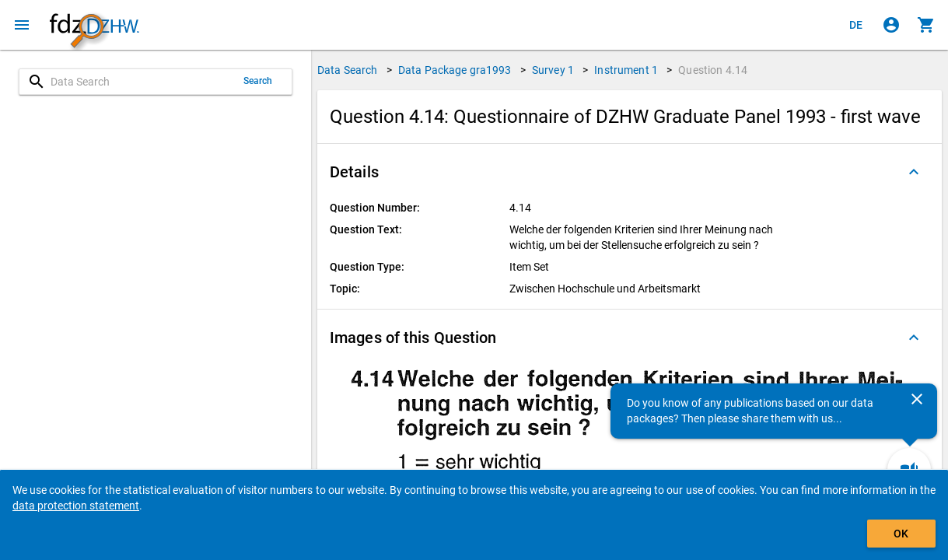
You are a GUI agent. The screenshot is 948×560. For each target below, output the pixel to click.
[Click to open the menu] (22, 25)
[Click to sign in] (891, 25)
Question (713, 70)
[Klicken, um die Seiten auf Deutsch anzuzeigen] (856, 25)
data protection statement (76, 506)
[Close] (917, 399)
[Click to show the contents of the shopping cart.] (926, 25)
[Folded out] (914, 172)
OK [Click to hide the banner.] (901, 534)
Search (258, 81)
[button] (630, 172)
